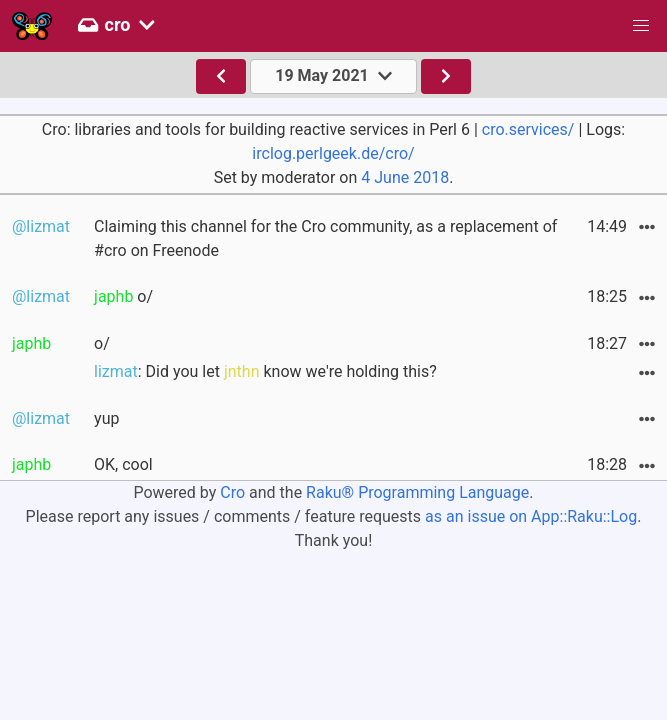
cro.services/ (528, 129)
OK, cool (123, 464)
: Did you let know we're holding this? (265, 371)
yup (106, 418)
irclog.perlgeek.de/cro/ (333, 153)
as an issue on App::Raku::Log (531, 516)
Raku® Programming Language (417, 492)
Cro (232, 492)
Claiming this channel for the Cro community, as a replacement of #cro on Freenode (325, 238)
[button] (641, 26)
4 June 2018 (405, 177)
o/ (123, 296)
